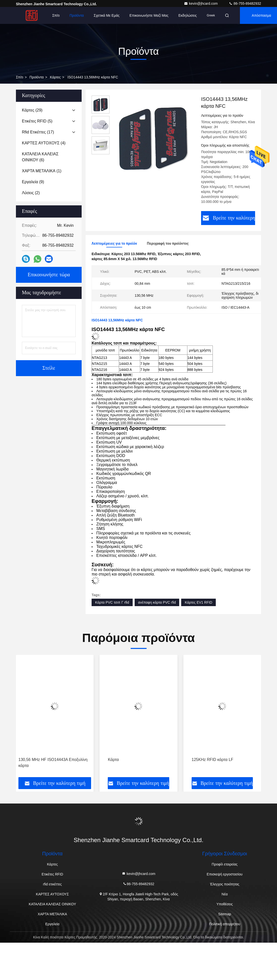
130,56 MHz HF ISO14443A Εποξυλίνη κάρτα (53, 763)
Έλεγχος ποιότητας (225, 884)
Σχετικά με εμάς (107, 15)
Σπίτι (56, 15)
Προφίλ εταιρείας (225, 864)
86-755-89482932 (245, 3)
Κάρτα (113, 760)
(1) (42, 171)
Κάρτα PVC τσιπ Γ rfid (112, 602)
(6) (40, 157)
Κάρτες (55, 77)
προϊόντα (36, 77)
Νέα (224, 894)
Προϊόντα (77, 15)
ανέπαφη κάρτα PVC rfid (157, 602)
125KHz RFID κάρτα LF (213, 760)
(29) (32, 110)
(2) (31, 193)
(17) (38, 132)
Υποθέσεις (225, 904)
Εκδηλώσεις (188, 15)
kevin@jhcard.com (201, 3)
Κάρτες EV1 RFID (198, 602)
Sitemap (225, 914)
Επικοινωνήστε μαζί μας (149, 15)
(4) (44, 143)
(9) (33, 182)
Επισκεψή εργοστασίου (225, 874)
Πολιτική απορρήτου (225, 924)
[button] (38, 718)
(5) (37, 121)
